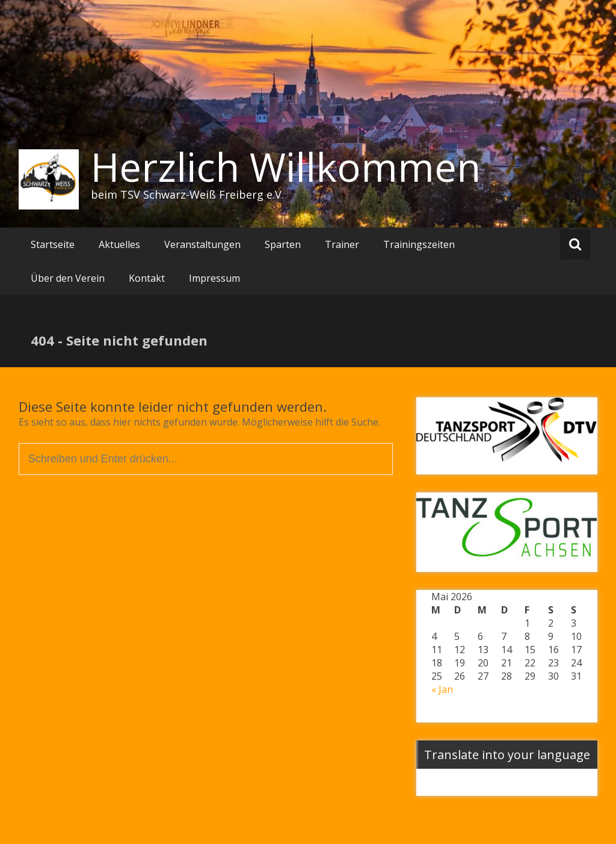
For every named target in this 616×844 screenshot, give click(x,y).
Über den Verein (68, 278)
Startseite (53, 244)
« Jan (442, 689)
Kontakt (147, 278)
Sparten (283, 244)
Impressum (214, 278)
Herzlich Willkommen (286, 167)
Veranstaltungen (202, 244)
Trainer (342, 244)
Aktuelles (119, 244)
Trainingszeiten (419, 244)
